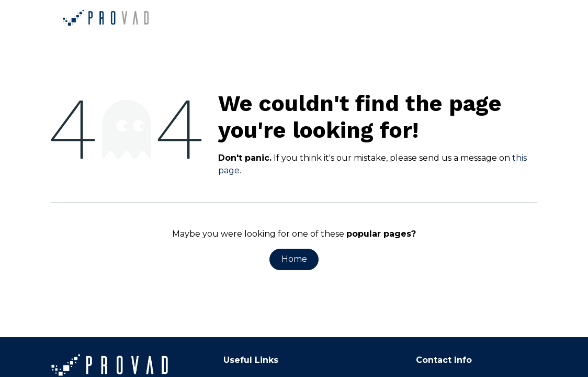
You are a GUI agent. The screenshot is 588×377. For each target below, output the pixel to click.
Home (294, 259)
